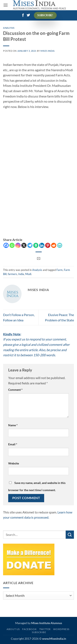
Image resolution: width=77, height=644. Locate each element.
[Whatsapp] (12, 245)
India (21, 274)
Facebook (29, 629)
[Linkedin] (42, 245)
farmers (12, 274)
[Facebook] (6, 245)
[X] (24, 245)
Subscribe (39, 632)
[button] (6, 5)
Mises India (47, 51)
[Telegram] (30, 245)
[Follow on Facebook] (23, 15)
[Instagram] (18, 245)
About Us (13, 629)
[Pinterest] (48, 245)
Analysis (9, 28)
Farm (60, 270)
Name (13, 425)
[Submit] (70, 535)
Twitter (45, 629)
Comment (15, 390)
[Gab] (36, 245)
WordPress (61, 629)
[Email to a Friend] (38, 259)
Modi (28, 274)
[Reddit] (54, 245)
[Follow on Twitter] (28, 15)
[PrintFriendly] (60, 245)
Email (13, 444)
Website (14, 463)
